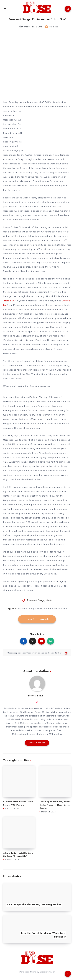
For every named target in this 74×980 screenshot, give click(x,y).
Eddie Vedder (44, 609)
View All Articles (37, 743)
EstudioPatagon (47, 972)
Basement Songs (35, 601)
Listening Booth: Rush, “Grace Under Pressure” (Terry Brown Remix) (55, 805)
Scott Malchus (60, 609)
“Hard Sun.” (10, 301)
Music (49, 601)
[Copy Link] (37, 653)
